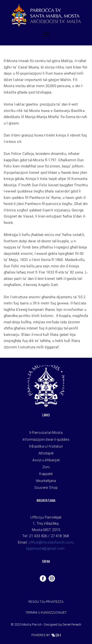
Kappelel (46, 474)
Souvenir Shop (46, 488)
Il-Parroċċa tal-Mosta (46, 433)
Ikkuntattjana (46, 481)
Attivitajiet (46, 453)
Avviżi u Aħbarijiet (46, 460)
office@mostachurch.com (51, 542)
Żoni (46, 467)
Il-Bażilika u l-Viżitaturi (46, 446)
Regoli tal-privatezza (46, 602)
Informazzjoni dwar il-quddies (46, 439)
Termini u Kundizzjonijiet (46, 613)
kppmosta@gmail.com (45, 548)
